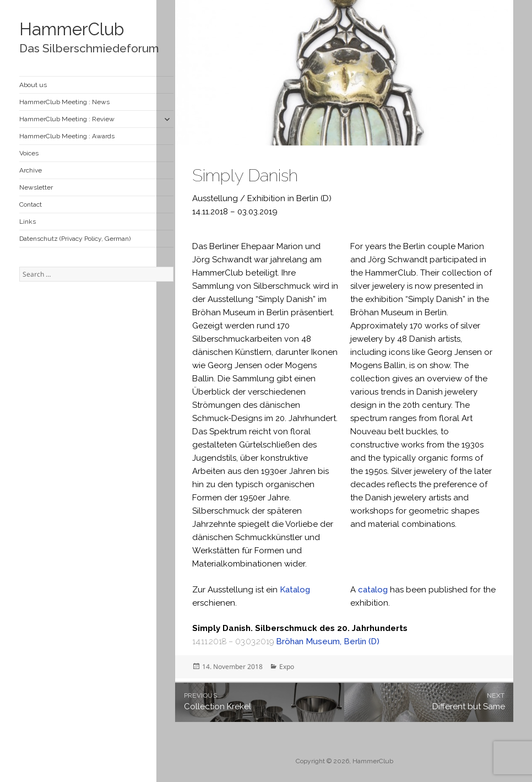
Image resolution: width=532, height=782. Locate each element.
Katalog (295, 590)
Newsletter (36, 187)
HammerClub (72, 29)
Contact (31, 204)
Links (28, 222)
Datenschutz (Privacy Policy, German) (75, 239)
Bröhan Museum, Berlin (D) (328, 641)
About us (33, 85)
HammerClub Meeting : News (64, 102)
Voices (29, 153)
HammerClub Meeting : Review (67, 119)
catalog (373, 590)
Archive (31, 170)
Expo (287, 667)
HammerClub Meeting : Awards (67, 136)
